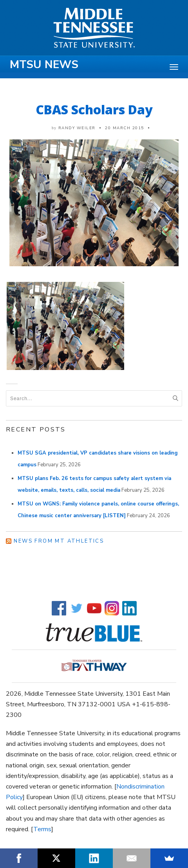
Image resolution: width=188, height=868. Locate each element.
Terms (42, 829)
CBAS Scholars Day (94, 109)
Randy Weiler (77, 128)
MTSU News (44, 65)
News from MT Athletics (59, 541)
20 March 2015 (125, 128)
